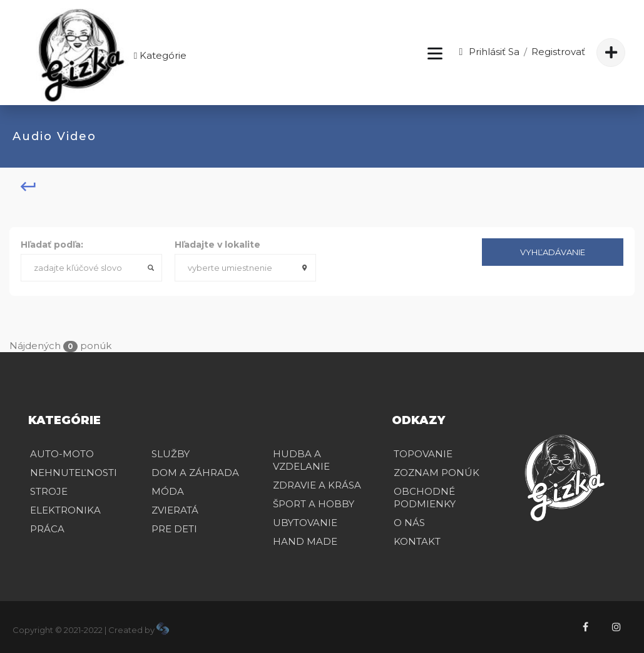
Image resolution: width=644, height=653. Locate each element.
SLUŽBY (171, 454)
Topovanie (423, 454)
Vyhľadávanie (553, 252)
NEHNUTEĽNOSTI (74, 473)
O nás (409, 523)
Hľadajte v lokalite (217, 245)
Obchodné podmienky (425, 498)
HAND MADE (305, 541)
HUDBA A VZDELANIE (301, 460)
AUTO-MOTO (62, 454)
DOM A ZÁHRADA (195, 473)
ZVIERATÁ (175, 510)
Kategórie (159, 55)
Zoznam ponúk (437, 473)
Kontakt (417, 541)
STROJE (49, 491)
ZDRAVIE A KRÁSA (317, 485)
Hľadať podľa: (52, 245)
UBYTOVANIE (305, 523)
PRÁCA (47, 529)
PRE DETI (174, 529)
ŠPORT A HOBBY (314, 504)
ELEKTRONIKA (65, 510)
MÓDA (168, 491)
